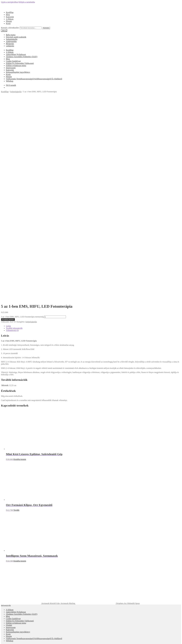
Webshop (10, 81)
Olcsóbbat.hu (91, 500)
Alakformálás (11, 41)
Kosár (8, 23)
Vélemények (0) (12, 132)
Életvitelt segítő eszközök (16, 37)
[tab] (93, 128)
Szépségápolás (12, 39)
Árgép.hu (91, 511)
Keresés (46, 28)
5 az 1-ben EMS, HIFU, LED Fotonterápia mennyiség (22, 119)
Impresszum (11, 68)
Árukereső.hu (91, 478)
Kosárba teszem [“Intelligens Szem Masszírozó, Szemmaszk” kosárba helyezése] (20, 363)
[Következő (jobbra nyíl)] (4, 643)
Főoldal (9, 427)
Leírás (8, 128)
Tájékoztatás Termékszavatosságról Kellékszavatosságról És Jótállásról (34, 79)
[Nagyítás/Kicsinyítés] (9, 640)
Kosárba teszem (8, 122)
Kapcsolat (10, 17)
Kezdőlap (10, 12)
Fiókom (9, 584)
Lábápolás (10, 46)
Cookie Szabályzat (13, 61)
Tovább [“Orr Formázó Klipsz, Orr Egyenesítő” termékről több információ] (16, 312)
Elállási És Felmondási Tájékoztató (20, 63)
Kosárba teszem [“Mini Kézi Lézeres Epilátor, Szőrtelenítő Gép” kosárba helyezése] (20, 261)
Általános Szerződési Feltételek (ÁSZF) (22, 57)
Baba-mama (11, 35)
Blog (8, 15)
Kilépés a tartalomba (27, 2)
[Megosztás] (4, 640)
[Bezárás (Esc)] (2, 640)
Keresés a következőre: (10, 28)
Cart (8, 591)
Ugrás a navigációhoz (10, 2)
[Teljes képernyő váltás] (7, 640)
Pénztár (9, 21)
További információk (14, 130)
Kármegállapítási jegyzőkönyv (18, 72)
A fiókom (10, 19)
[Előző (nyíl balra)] (2, 643)
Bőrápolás (10, 44)
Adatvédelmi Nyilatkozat (16, 54)
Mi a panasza (6, 579)
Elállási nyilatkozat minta (16, 66)
